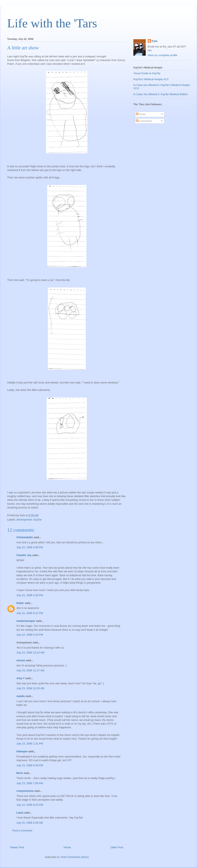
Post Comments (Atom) (75, 857)
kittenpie (22, 751)
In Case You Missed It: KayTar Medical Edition (161, 94)
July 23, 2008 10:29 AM (30, 688)
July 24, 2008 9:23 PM (30, 805)
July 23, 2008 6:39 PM (30, 765)
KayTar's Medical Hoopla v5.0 (151, 79)
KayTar (37, 520)
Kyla (155, 41)
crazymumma (25, 791)
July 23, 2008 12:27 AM (30, 670)
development (24, 520)
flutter (20, 603)
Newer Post (17, 847)
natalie (21, 696)
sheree (21, 660)
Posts (141, 114)
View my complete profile (163, 55)
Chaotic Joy (24, 555)
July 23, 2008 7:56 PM (30, 783)
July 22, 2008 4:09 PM (30, 547)
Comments (144, 121)
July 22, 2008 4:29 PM (30, 595)
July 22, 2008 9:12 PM (30, 613)
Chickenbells (25, 537)
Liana (20, 813)
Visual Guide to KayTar (147, 73)
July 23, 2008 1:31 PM (30, 744)
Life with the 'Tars (52, 23)
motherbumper (26, 621)
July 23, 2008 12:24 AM (30, 653)
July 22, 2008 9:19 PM (30, 635)
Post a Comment (22, 830)
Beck (20, 773)
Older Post (117, 847)
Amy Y (21, 678)
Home (67, 847)
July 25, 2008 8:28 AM (30, 823)
